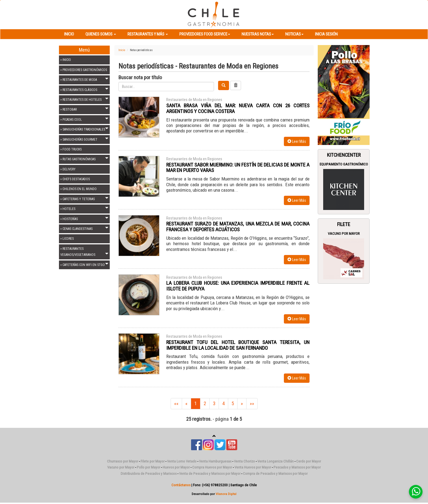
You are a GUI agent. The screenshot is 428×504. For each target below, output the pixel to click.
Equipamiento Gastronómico (344, 164)
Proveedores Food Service (205, 34)
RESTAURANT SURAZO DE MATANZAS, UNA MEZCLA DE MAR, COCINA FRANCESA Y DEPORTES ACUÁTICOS (238, 227)
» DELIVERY (68, 169)
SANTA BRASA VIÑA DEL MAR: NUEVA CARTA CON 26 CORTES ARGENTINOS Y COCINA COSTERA (238, 108)
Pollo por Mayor (148, 467)
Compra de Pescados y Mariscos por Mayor (275, 474)
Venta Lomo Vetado (182, 461)
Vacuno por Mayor (344, 234)
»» (252, 404)
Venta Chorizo (244, 461)
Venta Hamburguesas (215, 461)
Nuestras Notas (258, 34)
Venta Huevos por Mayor (253, 467)
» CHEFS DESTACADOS (75, 179)
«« (176, 404)
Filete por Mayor (153, 461)
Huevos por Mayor (176, 467)
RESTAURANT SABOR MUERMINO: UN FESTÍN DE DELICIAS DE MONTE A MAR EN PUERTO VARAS (238, 168)
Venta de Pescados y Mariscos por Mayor (210, 474)
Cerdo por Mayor (309, 461)
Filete (344, 224)
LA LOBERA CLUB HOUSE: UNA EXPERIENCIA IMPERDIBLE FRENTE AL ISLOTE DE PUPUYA (238, 286)
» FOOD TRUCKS (71, 149)
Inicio (69, 34)
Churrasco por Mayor (123, 461)
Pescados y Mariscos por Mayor (297, 467)
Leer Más (297, 141)
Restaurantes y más (148, 34)
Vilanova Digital (226, 494)
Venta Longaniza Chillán (276, 461)
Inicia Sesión (326, 34)
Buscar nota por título (140, 78)
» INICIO (66, 60)
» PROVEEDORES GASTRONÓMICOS (84, 70)
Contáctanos (181, 485)
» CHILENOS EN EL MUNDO (78, 189)
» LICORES (67, 239)
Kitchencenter (344, 155)
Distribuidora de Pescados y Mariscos (149, 474)
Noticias (294, 34)
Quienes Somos (101, 34)
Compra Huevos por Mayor (212, 467)
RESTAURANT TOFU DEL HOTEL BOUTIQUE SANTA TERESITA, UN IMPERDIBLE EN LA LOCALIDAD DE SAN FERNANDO (238, 345)
